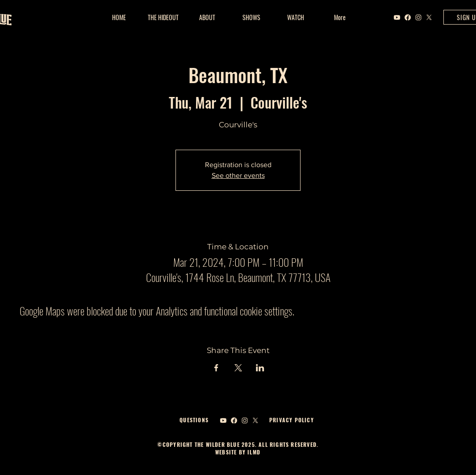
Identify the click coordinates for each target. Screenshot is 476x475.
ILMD (253, 452)
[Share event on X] (238, 368)
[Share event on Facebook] (216, 368)
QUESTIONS (194, 420)
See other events (238, 175)
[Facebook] (408, 17)
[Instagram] (418, 17)
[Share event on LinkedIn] (260, 368)
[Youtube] (397, 17)
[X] (429, 17)
